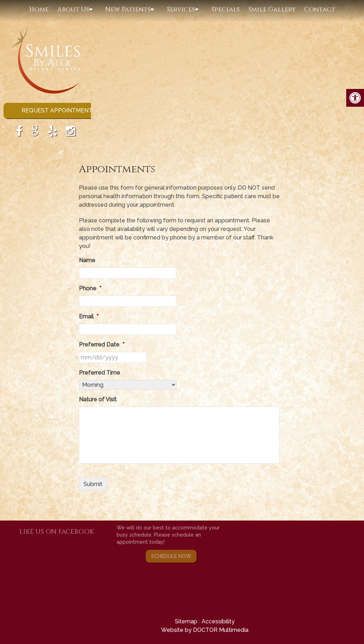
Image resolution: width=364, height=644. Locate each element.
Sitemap (186, 621)
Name (87, 260)
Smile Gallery (272, 9)
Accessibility (218, 621)
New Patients (128, 9)
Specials (225, 9)
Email (89, 316)
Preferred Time (100, 373)
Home (39, 9)
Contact (320, 9)
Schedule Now (171, 542)
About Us (73, 9)
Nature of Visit (98, 399)
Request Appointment (57, 110)
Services (181, 9)
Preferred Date (102, 345)
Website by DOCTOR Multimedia (205, 630)
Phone (90, 288)
